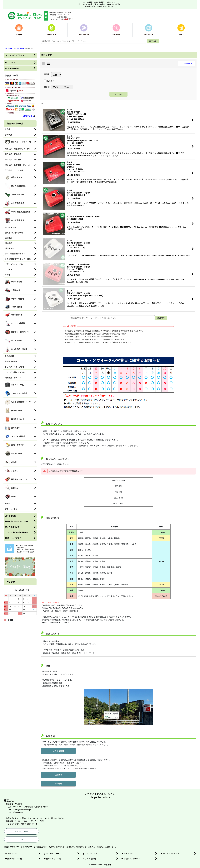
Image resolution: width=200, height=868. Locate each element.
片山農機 (107, 865)
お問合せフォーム (22, 831)
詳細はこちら (29, 116)
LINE (22, 839)
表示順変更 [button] (187, 63)
